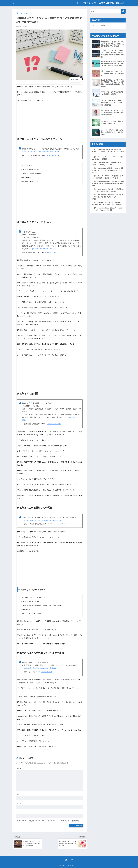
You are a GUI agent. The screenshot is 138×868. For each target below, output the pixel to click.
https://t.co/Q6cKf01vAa (31, 152)
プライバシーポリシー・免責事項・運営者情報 (98, 3)
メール (19, 803)
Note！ (17, 3)
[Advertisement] (50, 118)
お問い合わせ (120, 3)
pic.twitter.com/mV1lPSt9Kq (42, 249)
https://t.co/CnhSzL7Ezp (31, 668)
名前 (18, 794)
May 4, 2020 (51, 252)
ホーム (79, 3)
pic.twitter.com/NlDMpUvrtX (50, 668)
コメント (20, 768)
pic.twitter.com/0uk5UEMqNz (53, 520)
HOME (69, 860)
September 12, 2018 (53, 155)
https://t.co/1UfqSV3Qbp (33, 520)
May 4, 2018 (60, 524)
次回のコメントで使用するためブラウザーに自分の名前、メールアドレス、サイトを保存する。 (50, 821)
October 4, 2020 (47, 672)
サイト (19, 812)
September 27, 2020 (54, 424)
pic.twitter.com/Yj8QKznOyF (50, 152)
